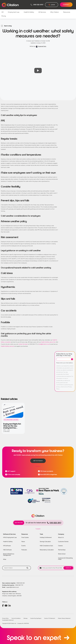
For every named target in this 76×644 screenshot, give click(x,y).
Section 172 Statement (50, 618)
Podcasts (24, 550)
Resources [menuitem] (67, 12)
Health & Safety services (7, 346)
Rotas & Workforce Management (9, 555)
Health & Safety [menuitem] (29, 12)
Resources (25, 534)
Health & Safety (8, 542)
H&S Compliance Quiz (46, 546)
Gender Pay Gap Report (36, 618)
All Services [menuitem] (42, 12)
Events (23, 546)
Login (53, 5)
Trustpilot (38, 466)
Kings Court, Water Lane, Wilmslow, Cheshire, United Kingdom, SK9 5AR (12, 595)
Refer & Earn (62, 554)
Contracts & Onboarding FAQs (65, 559)
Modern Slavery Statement (64, 618)
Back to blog (8, 26)
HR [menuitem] (2, 12)
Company (61, 534)
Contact (66, 5)
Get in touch (38, 461)
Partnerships (62, 550)
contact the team (23, 344)
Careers (60, 546)
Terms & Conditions (16, 618)
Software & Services (9, 534)
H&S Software (7, 550)
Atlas (5, 559)
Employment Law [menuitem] (14, 12)
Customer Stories (63, 542)
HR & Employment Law (10, 537)
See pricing (19, 523)
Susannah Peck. (42, 46)
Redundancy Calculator (47, 550)
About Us (61, 537)
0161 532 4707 (38, 5)
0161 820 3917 (54, 523)
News (23, 542)
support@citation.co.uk (10, 587)
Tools (41, 534)
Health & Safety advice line (48, 342)
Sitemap (25, 618)
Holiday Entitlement (46, 537)
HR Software (7, 546)
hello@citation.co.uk (44, 344)
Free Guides (25, 537)
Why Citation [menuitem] (55, 12)
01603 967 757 (13, 585)
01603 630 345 (13, 583)
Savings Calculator (45, 542)
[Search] (27, 568)
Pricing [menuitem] (4, 16)
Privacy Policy (5, 618)
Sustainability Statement (8, 620)
